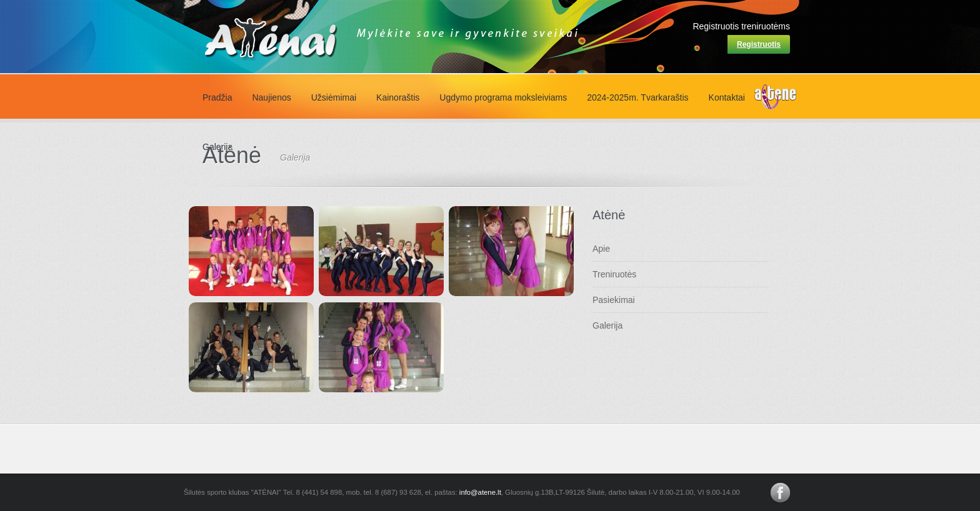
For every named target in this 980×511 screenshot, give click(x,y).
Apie (601, 249)
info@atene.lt (480, 492)
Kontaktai (727, 97)
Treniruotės (614, 274)
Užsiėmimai (334, 97)
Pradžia (217, 97)
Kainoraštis (398, 97)
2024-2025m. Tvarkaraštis (637, 97)
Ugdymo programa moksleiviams (503, 97)
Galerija (607, 325)
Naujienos (271, 97)
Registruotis (759, 44)
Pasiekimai (614, 300)
